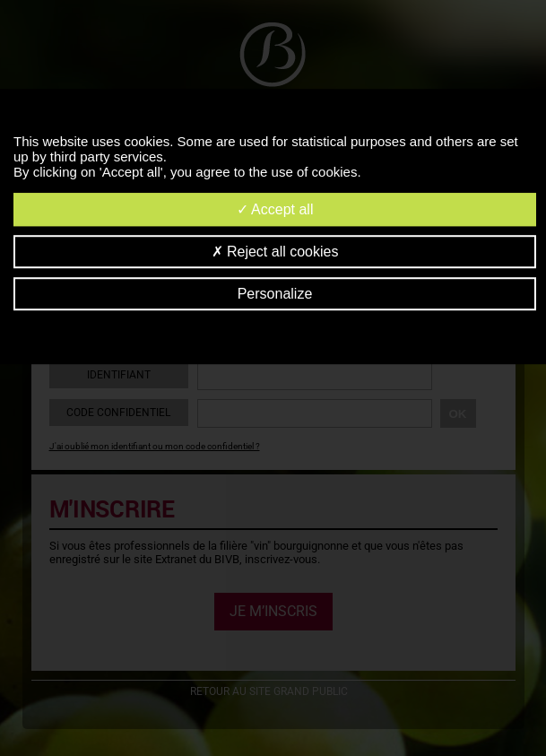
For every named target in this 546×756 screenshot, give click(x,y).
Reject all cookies (275, 252)
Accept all (275, 209)
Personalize (275, 294)
